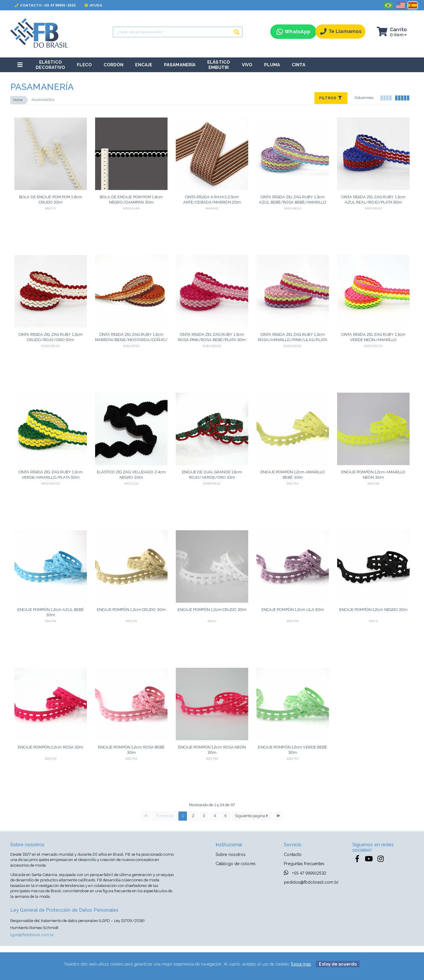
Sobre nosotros (231, 855)
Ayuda (93, 5)
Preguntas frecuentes (304, 864)
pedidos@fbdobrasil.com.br (311, 882)
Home (18, 100)
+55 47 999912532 (305, 873)
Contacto (293, 855)
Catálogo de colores (236, 864)
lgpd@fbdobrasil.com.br (32, 935)
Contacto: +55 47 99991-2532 (45, 5)
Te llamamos (341, 32)
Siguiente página (251, 816)
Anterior (165, 816)
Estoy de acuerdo (338, 964)
